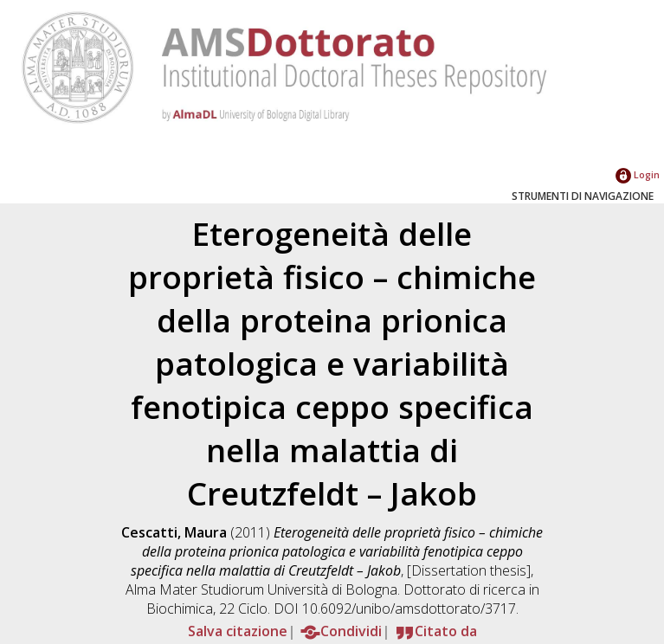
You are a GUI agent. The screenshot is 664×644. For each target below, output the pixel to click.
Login (638, 174)
